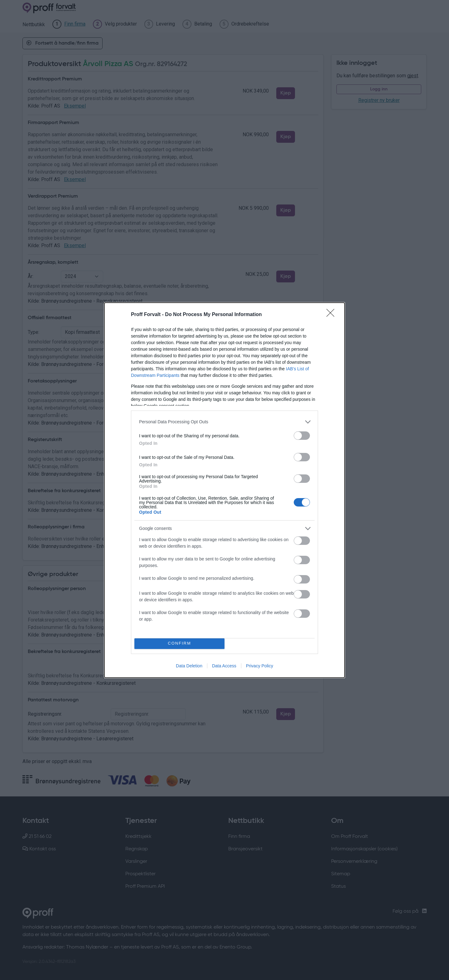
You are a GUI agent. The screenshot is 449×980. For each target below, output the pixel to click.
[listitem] (224, 422)
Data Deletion (189, 666)
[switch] (302, 436)
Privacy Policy (260, 666)
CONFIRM (179, 644)
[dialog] (224, 490)
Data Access (224, 666)
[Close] (332, 315)
